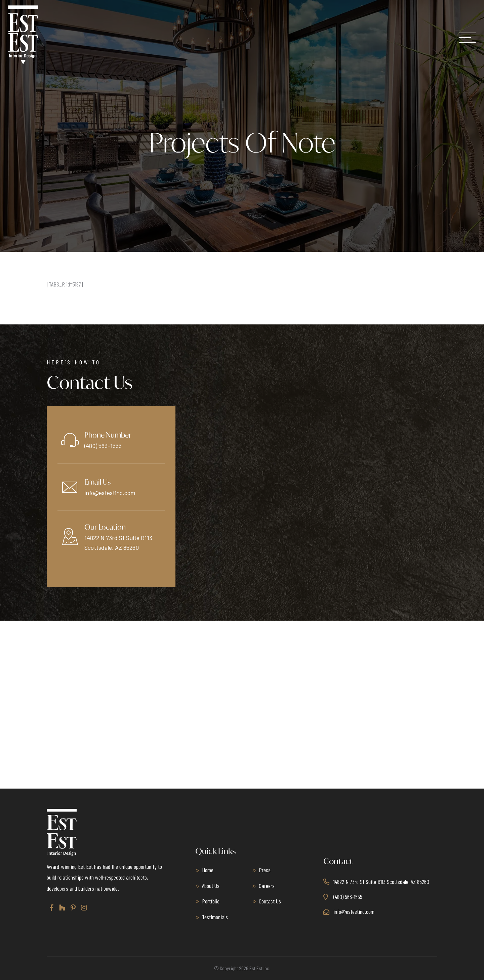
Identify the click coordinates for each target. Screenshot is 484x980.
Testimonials (215, 917)
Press (265, 870)
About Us (211, 886)
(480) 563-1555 (103, 446)
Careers (267, 886)
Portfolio (211, 901)
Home (208, 870)
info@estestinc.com (110, 493)
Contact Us (270, 901)
